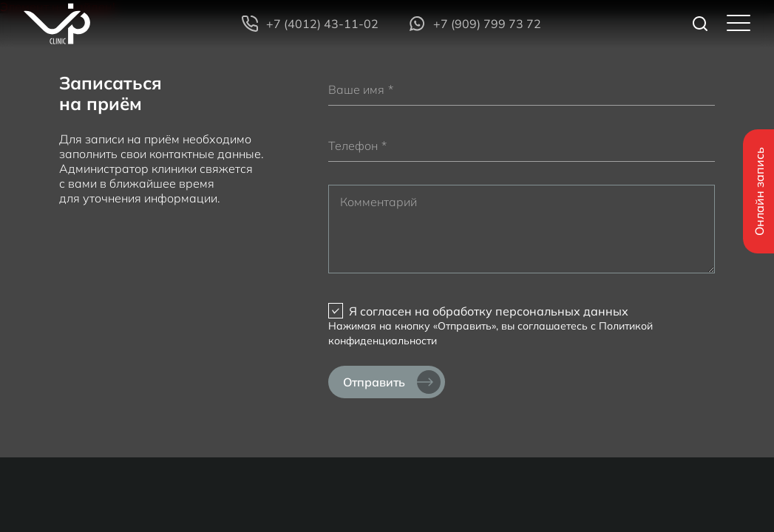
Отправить (392, 382)
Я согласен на (489, 311)
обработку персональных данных (530, 311)
